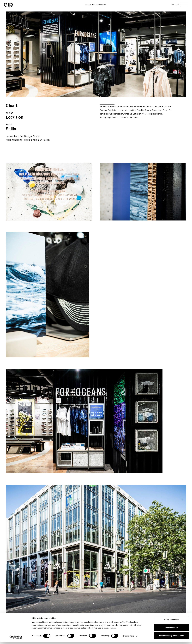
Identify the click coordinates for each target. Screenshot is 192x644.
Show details (129, 638)
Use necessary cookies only (172, 637)
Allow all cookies (172, 621)
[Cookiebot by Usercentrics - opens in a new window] (16, 639)
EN (173, 5)
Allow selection (171, 630)
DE (177, 5)
